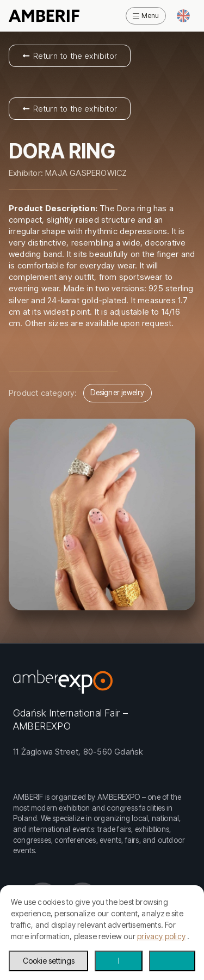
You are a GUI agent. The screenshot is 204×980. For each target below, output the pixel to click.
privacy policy (161, 936)
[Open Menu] (146, 16)
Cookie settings (49, 961)
